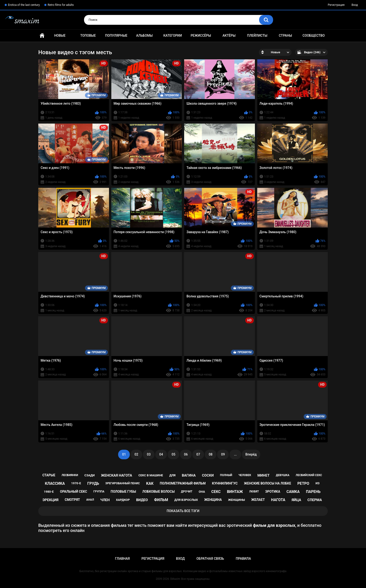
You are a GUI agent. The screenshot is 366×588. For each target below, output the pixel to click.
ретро (303, 483)
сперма (315, 500)
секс (216, 492)
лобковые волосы (159, 492)
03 (149, 454)
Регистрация (336, 5)
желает (258, 500)
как (150, 483)
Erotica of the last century (24, 5)
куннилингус (225, 483)
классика (55, 483)
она (202, 492)
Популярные (116, 36)
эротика (273, 492)
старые (49, 475)
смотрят (72, 500)
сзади (89, 475)
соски (208, 475)
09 (223, 454)
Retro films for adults (61, 5)
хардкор (123, 500)
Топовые (88, 36)
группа (99, 492)
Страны (285, 36)
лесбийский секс (309, 475)
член (105, 500)
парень (313, 492)
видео (142, 500)
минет (264, 475)
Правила (243, 559)
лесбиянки (70, 475)
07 (198, 454)
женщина (213, 500)
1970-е (76, 483)
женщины (236, 500)
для (172, 475)
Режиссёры (201, 36)
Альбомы (144, 36)
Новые (60, 36)
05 (173, 454)
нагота (278, 500)
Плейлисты (257, 36)
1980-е (49, 492)
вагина (189, 475)
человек (245, 475)
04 (161, 454)
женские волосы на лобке (267, 483)
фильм (161, 500)
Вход (355, 5)
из (318, 483)
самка (293, 492)
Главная (42, 36)
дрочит (187, 492)
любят (254, 492)
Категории (173, 36)
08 (211, 454)
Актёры (229, 36)
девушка (283, 475)
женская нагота (117, 475)
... (235, 454)
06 (186, 454)
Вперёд (251, 454)
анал (90, 500)
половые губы (123, 492)
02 (136, 454)
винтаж (235, 492)
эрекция (50, 500)
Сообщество (314, 36)
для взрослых (186, 500)
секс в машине (151, 475)
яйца (296, 500)
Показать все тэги (183, 511)
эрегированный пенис (123, 483)
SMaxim (175, 579)
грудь (93, 483)
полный (226, 475)
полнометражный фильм (183, 483)
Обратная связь (210, 559)
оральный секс (74, 492)
